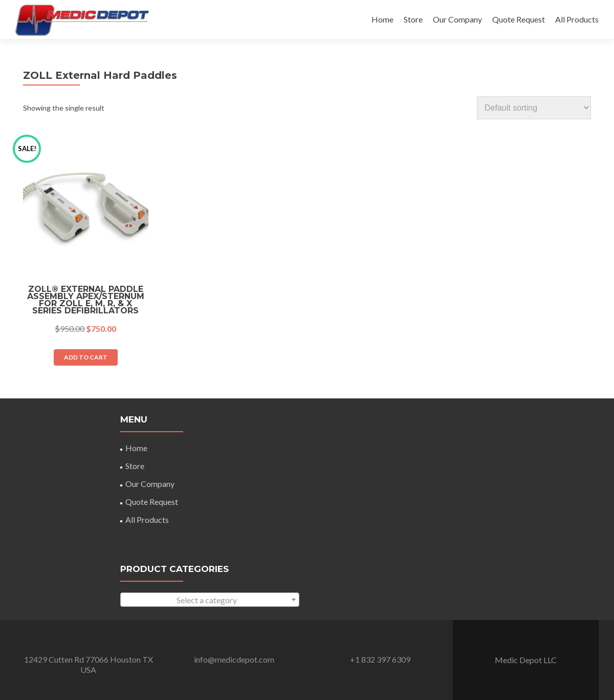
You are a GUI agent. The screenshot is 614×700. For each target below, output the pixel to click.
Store (413, 19)
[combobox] (210, 600)
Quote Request (519, 19)
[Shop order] (534, 108)
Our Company (457, 19)
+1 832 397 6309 (380, 659)
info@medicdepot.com (234, 659)
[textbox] (210, 600)
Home (382, 19)
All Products (577, 19)
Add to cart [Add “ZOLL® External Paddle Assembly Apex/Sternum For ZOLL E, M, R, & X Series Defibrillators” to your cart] (86, 357)
